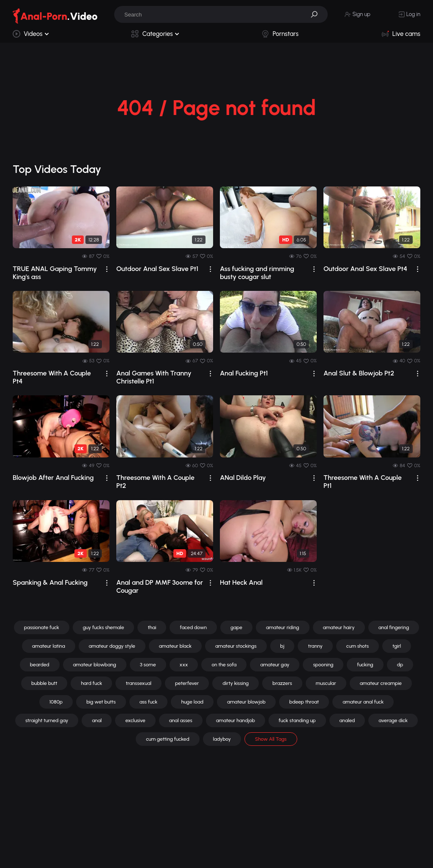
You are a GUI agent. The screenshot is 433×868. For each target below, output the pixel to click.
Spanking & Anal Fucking (50, 582)
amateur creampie (381, 683)
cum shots (358, 646)
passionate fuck (42, 627)
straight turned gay (47, 720)
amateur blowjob (246, 702)
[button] (317, 14)
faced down (193, 627)
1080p (56, 702)
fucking (365, 665)
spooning (323, 665)
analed (347, 720)
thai (152, 627)
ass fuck (149, 702)
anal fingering (394, 627)
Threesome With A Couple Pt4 (52, 377)
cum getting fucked (167, 739)
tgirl (397, 646)
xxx (184, 665)
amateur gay (275, 665)
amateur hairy (339, 627)
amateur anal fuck (363, 702)
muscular (326, 683)
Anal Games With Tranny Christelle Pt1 (154, 377)
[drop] (107, 269)
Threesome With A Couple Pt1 (363, 482)
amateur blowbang (95, 665)
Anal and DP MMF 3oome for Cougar (160, 586)
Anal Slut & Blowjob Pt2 (359, 373)
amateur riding (283, 627)
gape (236, 627)
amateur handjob (236, 720)
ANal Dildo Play (243, 478)
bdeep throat (304, 702)
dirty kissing (236, 683)
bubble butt (44, 683)
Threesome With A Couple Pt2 (155, 482)
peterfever (187, 683)
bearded (40, 665)
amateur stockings (236, 646)
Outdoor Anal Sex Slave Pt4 (365, 269)
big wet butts (101, 702)
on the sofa (224, 665)
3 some (148, 665)
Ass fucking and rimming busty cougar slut (257, 273)
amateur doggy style (112, 646)
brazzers (282, 683)
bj (282, 646)
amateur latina (49, 646)
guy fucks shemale (104, 627)
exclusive (135, 720)
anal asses (181, 720)
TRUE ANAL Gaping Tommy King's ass (55, 273)
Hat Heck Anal (241, 582)
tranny (315, 646)
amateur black (175, 646)
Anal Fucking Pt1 (244, 373)
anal (97, 720)
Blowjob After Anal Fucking (53, 478)
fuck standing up (297, 720)
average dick (393, 720)
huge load (192, 702)
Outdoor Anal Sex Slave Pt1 (157, 269)
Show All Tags (271, 739)
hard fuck (91, 683)
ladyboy (222, 739)
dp (400, 665)
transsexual (138, 683)
